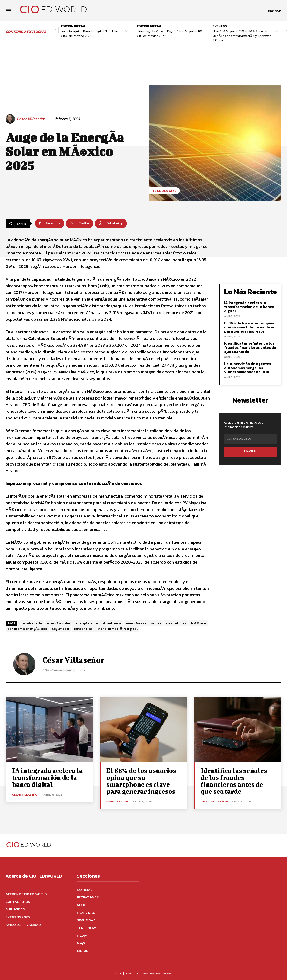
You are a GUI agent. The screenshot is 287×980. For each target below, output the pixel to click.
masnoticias (176, 623)
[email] (250, 439)
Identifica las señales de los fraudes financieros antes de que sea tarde (250, 347)
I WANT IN (250, 451)
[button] (275, 10)
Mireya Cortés (118, 801)
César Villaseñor (31, 119)
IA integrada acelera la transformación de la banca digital (249, 307)
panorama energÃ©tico (27, 629)
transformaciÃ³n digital (118, 629)
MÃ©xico (199, 623)
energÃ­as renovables (143, 623)
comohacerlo (31, 623)
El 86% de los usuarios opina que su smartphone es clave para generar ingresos (249, 327)
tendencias (83, 629)
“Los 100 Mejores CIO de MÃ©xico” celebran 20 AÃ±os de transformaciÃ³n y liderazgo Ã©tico (246, 36)
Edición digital (73, 26)
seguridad (60, 629)
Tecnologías (164, 191)
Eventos (220, 26)
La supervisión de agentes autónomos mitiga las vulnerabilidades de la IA (248, 368)
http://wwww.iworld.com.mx (64, 670)
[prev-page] (56, 30)
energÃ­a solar (59, 623)
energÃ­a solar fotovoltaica (98, 623)
